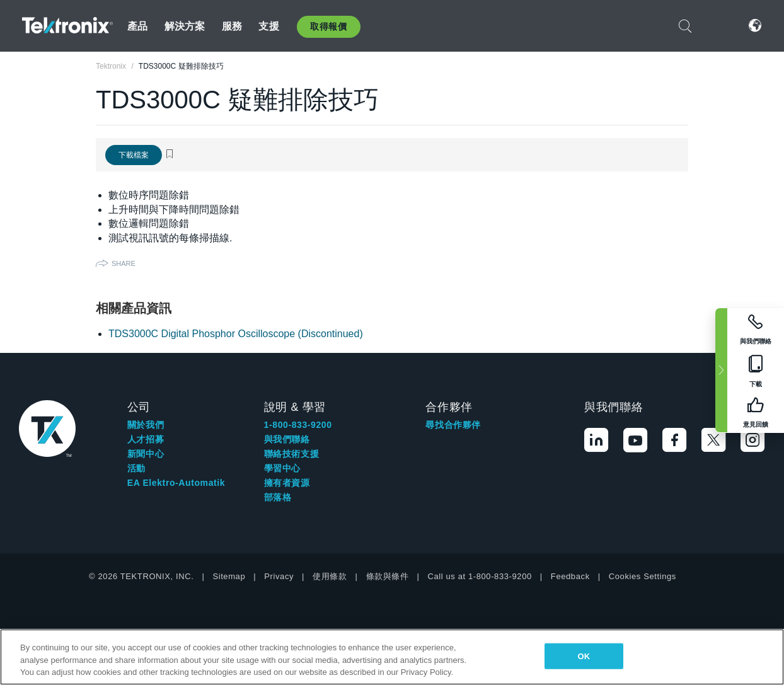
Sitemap (229, 576)
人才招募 (146, 439)
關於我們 (146, 425)
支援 (268, 26)
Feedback (570, 576)
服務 (232, 26)
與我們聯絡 (287, 439)
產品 (137, 26)
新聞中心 (146, 454)
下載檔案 (134, 155)
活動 (136, 468)
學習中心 (282, 468)
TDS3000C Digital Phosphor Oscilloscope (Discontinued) (236, 334)
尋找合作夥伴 (453, 425)
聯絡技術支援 (292, 454)
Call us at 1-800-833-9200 (480, 576)
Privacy (279, 576)
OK (584, 656)
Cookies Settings (643, 576)
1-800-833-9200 (298, 425)
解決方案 (185, 26)
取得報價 (328, 26)
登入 (717, 26)
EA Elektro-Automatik (176, 483)
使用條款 (330, 576)
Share (124, 263)
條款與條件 (388, 576)
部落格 (278, 497)
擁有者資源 (287, 483)
